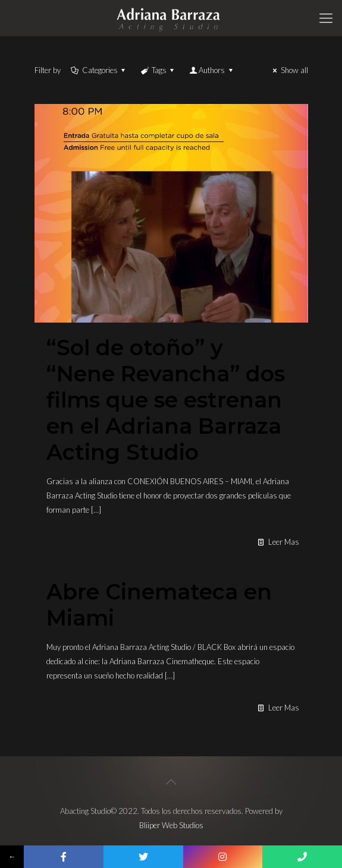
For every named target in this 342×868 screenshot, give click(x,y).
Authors (212, 70)
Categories (99, 70)
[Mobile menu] (326, 18)
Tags (158, 70)
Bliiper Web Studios (171, 825)
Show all (288, 70)
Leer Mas (284, 542)
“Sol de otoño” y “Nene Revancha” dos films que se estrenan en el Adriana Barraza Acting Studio (166, 400)
